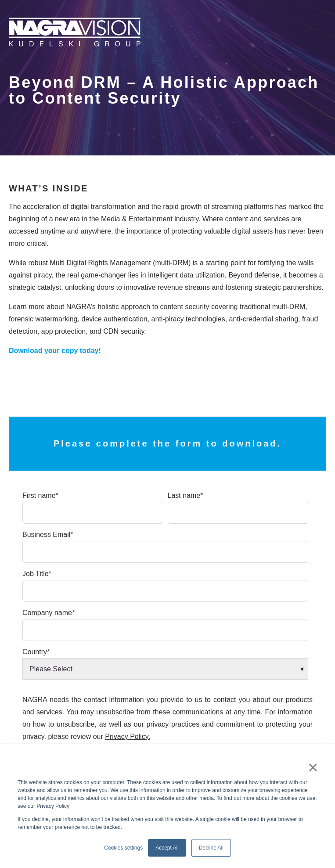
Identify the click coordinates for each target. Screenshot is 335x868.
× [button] (313, 767)
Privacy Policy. (128, 737)
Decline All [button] (211, 848)
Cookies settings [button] (123, 848)
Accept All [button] (167, 848)
